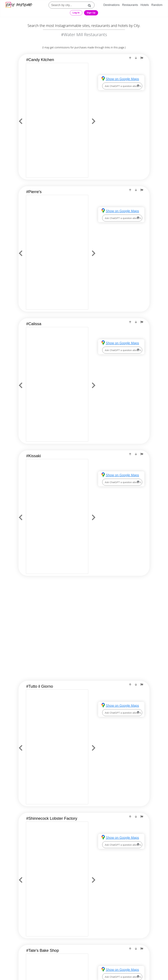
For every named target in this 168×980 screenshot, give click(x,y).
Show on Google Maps (122, 79)
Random (157, 5)
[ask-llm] (138, 86)
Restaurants (130, 5)
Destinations (111, 5)
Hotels (145, 5)
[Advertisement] (84, 609)
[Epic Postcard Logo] (19, 5)
